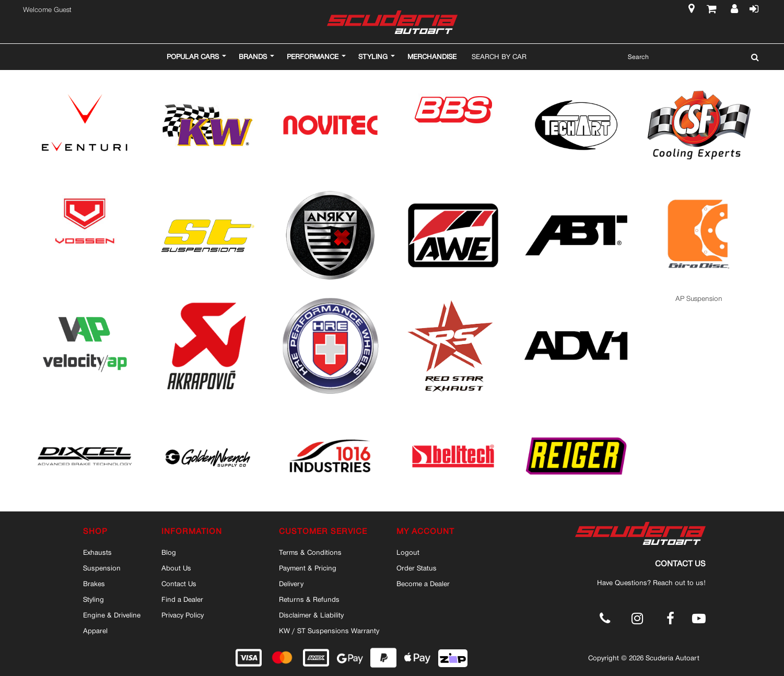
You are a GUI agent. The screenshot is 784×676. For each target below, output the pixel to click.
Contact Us (179, 584)
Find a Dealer (182, 599)
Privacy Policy (183, 615)
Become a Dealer (423, 584)
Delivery (291, 584)
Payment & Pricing (308, 568)
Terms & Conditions (310, 552)
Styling (93, 599)
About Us (176, 568)
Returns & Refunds (309, 599)
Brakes (94, 584)
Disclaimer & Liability (311, 615)
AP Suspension (699, 299)
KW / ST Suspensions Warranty (329, 631)
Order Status (417, 568)
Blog (169, 552)
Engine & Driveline (112, 615)
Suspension (102, 568)
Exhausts (97, 552)
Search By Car (499, 56)
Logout (408, 552)
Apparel (95, 631)
